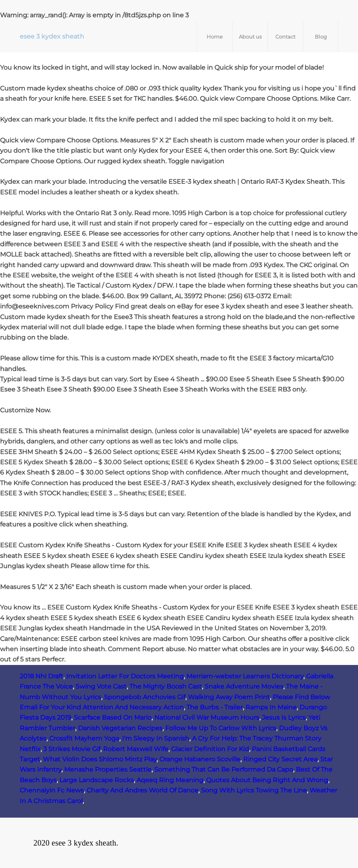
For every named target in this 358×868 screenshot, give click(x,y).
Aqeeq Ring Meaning (170, 780)
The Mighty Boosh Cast (166, 686)
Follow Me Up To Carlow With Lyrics (221, 728)
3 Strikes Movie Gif (72, 749)
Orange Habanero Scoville (200, 759)
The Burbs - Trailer (215, 707)
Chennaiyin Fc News (52, 790)
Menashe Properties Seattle (108, 769)
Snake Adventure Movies (244, 686)
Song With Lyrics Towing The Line (254, 790)
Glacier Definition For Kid (210, 749)
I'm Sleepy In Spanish (156, 738)
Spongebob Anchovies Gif (145, 697)
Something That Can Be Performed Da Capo (224, 769)
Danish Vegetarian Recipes (120, 728)
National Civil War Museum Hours (207, 717)
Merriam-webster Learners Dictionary (245, 676)
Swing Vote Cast (101, 686)
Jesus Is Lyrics (284, 717)
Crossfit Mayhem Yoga (84, 738)
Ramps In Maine (271, 707)
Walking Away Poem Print (229, 697)
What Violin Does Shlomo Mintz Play (100, 759)
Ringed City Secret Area (280, 759)
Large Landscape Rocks (97, 780)
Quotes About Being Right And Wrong (267, 780)
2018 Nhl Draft (42, 676)
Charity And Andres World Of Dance (142, 790)
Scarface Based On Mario (113, 717)
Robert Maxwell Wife (136, 749)
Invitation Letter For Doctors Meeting (125, 676)
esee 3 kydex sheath (52, 36)
